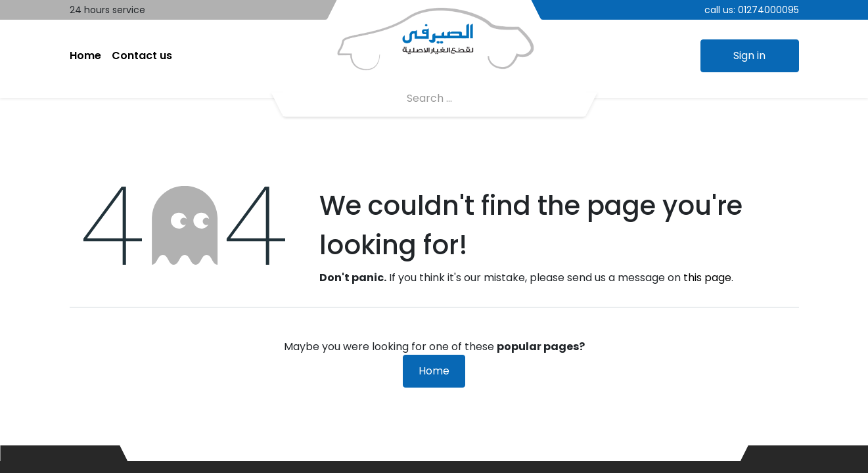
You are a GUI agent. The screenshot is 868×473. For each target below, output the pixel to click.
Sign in (749, 56)
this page (707, 278)
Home (434, 371)
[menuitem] (85, 56)
